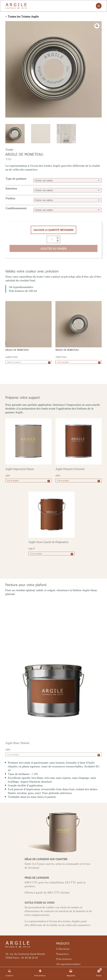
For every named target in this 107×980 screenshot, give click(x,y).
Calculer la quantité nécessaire (53, 230)
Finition (10, 198)
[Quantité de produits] (54, 239)
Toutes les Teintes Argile (23, 16)
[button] (97, 26)
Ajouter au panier (53, 248)
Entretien (11, 188)
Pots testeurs (64, 959)
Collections (63, 949)
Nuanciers (62, 954)
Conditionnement (16, 208)
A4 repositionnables (68, 964)
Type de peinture (16, 178)
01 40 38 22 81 (30, 957)
